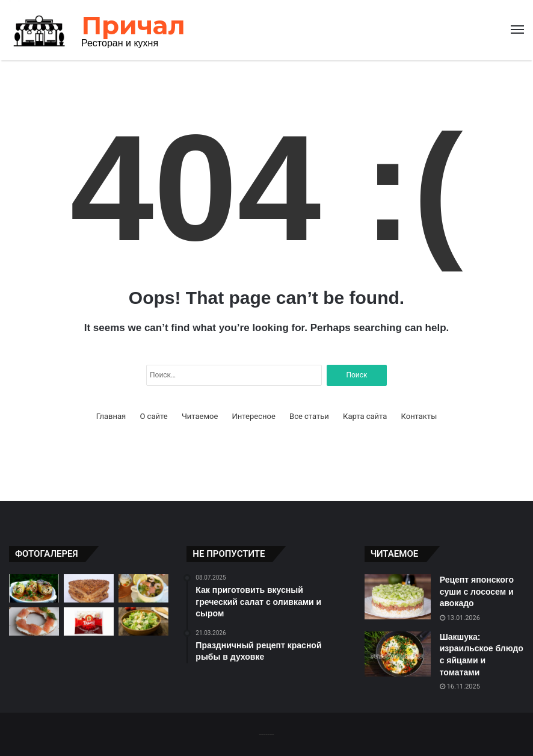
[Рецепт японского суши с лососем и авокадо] (398, 597)
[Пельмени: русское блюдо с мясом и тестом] (89, 621)
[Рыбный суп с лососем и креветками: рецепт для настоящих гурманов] (143, 588)
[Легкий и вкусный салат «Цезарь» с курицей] (143, 621)
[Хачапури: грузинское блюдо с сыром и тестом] (89, 588)
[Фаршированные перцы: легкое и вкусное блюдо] (34, 588)
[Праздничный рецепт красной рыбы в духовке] (34, 621)
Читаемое (200, 416)
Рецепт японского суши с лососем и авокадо (477, 591)
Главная (111, 416)
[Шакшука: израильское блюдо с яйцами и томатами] (398, 654)
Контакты (419, 416)
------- (266, 734)
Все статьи (309, 416)
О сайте (153, 416)
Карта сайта (365, 416)
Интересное (254, 416)
